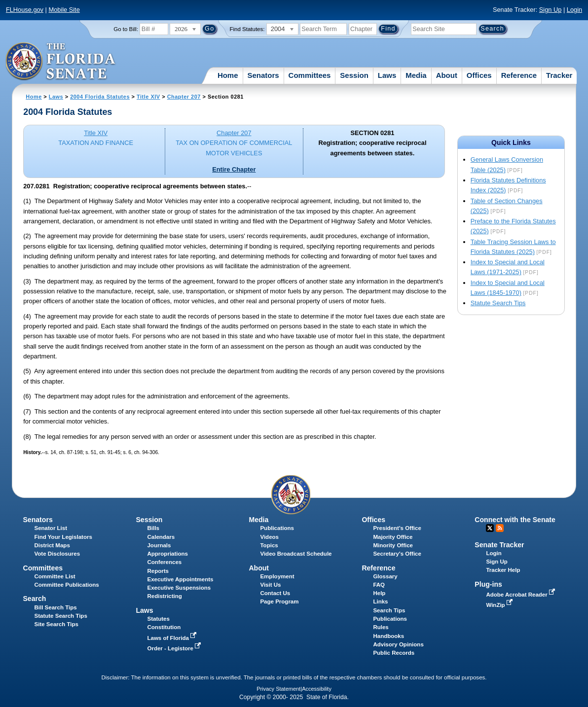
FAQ (379, 585)
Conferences (164, 562)
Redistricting (164, 596)
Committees (310, 75)
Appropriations (167, 554)
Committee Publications (67, 585)
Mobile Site (64, 10)
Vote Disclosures (57, 554)
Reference (519, 75)
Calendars (161, 537)
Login (574, 10)
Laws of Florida (173, 638)
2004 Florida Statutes (100, 97)
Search (34, 599)
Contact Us (275, 593)
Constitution (164, 627)
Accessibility (317, 689)
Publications (277, 528)
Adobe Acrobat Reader (521, 595)
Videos (269, 537)
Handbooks (388, 636)
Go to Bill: (126, 29)
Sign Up (551, 10)
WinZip (500, 605)
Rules (381, 627)
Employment (277, 576)
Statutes (158, 619)
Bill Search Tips (56, 607)
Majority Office (393, 537)
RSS (500, 528)
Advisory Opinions (398, 644)
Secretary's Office (397, 554)
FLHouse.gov (25, 10)
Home (228, 75)
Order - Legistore (175, 648)
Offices (479, 75)
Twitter (490, 528)
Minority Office (393, 545)
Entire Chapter (234, 169)
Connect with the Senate (515, 520)
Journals (159, 545)
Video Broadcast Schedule (296, 554)
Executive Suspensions (179, 588)
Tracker (559, 75)
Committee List (55, 576)
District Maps (52, 545)
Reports (158, 571)
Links (380, 601)
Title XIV (148, 97)
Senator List (51, 528)
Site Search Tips (56, 624)
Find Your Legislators (63, 537)
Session (354, 75)
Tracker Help (503, 570)
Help (379, 593)
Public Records (394, 653)
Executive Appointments (180, 579)
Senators (263, 75)
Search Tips (389, 610)
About (447, 75)
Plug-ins (488, 584)
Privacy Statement (278, 689)
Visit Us (270, 585)
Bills (153, 528)
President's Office (397, 528)
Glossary (385, 576)
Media (416, 75)
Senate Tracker (499, 545)
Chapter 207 (184, 97)
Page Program (279, 601)
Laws (387, 75)
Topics (269, 545)
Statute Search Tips (498, 303)
